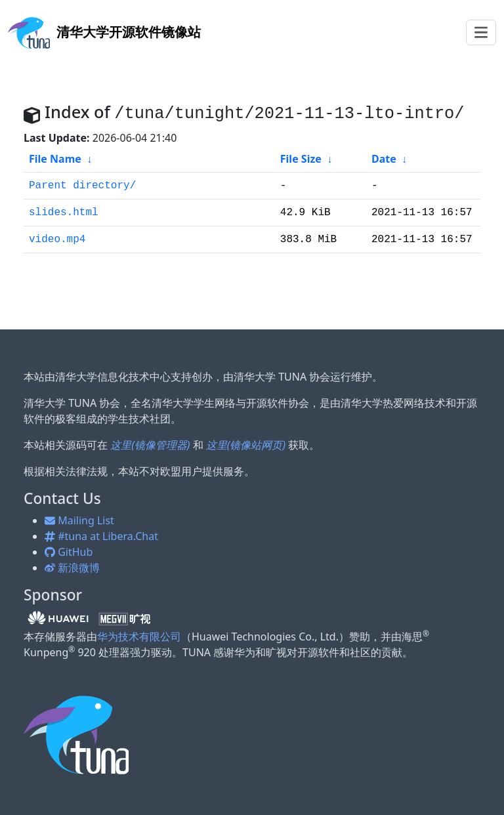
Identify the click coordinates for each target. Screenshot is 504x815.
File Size (301, 159)
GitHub (69, 552)
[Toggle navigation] (481, 32)
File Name (55, 159)
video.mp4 (57, 240)
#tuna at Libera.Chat (101, 536)
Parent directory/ (82, 186)
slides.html (64, 213)
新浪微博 (72, 568)
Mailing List (79, 520)
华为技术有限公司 (139, 637)
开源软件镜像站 (104, 32)
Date (384, 159)
